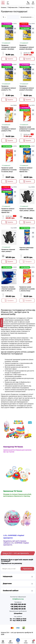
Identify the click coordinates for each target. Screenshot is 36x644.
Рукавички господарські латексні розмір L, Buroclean (9, 47)
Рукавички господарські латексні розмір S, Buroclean (27, 47)
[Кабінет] (33, 3)
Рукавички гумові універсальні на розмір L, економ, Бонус (27, 289)
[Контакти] (28, 3)
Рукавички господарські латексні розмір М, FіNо (9, 129)
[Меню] (8, 3)
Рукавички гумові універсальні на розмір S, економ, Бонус (27, 129)
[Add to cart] (9, 59)
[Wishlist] (15, 33)
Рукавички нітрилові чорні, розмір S (8, 250)
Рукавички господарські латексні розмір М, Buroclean (27, 88)
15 (4, 17)
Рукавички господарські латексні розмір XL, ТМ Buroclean (9, 88)
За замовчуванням (27, 17)
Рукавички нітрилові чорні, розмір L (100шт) (27, 210)
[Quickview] (15, 29)
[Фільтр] (2, 323)
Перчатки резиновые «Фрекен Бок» (26, 249)
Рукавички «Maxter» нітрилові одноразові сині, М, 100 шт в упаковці (8, 289)
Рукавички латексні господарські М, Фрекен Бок (8, 211)
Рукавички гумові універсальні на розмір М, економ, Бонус (9, 170)
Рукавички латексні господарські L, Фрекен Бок (26, 170)
